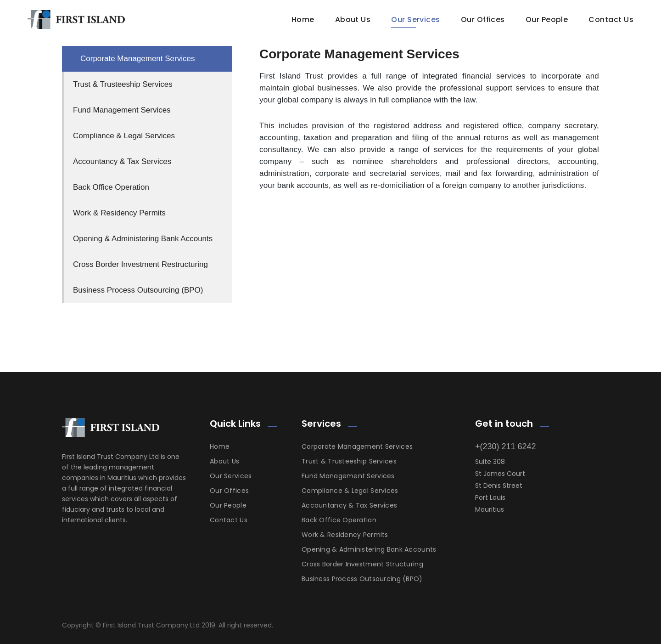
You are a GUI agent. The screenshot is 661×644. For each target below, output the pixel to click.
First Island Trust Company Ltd (151, 625)
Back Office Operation (339, 520)
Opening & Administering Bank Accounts (369, 549)
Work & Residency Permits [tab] (119, 213)
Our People (228, 505)
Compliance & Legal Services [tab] (124, 136)
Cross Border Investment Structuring (362, 564)
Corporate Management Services (357, 446)
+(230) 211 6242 (506, 446)
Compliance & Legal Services (350, 491)
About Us (224, 461)
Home (303, 20)
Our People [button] (547, 20)
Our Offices (483, 20)
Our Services (231, 476)
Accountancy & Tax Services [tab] (122, 161)
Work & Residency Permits (345, 535)
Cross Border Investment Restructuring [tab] (140, 264)
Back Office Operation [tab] (111, 187)
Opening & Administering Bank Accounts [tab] (143, 239)
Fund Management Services (348, 476)
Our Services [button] (416, 20)
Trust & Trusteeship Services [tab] (123, 84)
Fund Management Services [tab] (122, 110)
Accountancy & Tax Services (349, 505)
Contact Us (611, 20)
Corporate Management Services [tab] (137, 59)
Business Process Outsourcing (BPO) (362, 579)
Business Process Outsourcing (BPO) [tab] (138, 290)
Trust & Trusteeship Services (349, 461)
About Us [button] (353, 20)
